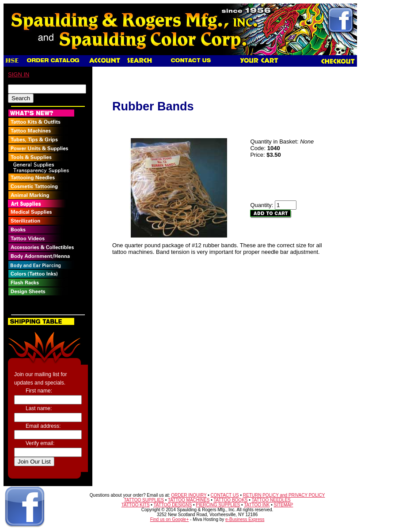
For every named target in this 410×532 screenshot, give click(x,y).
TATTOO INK (257, 505)
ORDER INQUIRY (189, 495)
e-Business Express (245, 519)
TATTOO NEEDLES (271, 500)
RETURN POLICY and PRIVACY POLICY (284, 495)
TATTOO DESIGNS (173, 505)
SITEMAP (284, 505)
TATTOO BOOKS (230, 500)
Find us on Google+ (170, 519)
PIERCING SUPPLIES (218, 505)
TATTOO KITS (136, 505)
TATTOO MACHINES (189, 500)
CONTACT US (225, 495)
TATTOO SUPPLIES (144, 500)
